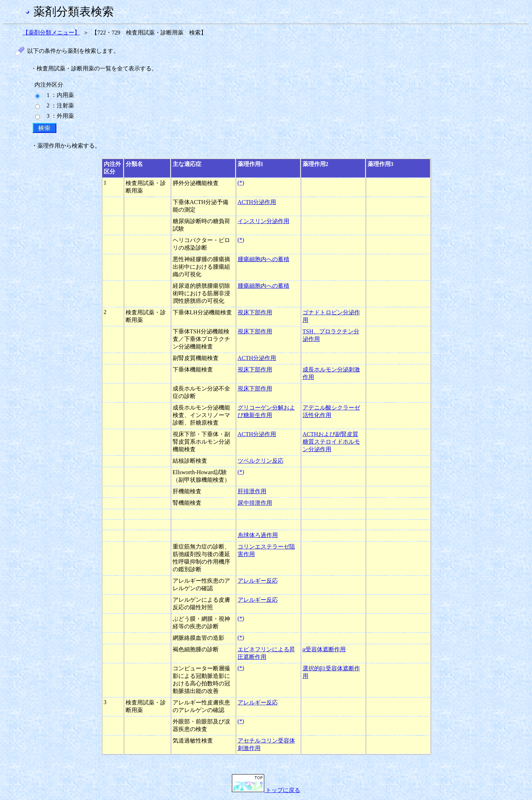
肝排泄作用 (252, 491)
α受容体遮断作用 (324, 649)
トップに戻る (266, 790)
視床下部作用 (255, 312)
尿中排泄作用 (255, 503)
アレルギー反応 (258, 581)
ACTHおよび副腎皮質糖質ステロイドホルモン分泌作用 (331, 442)
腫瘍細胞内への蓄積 (263, 259)
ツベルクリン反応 (261, 461)
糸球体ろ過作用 (258, 535)
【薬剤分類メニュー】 (51, 33)
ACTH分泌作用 (257, 202)
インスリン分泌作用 (263, 221)
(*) (241, 183)
